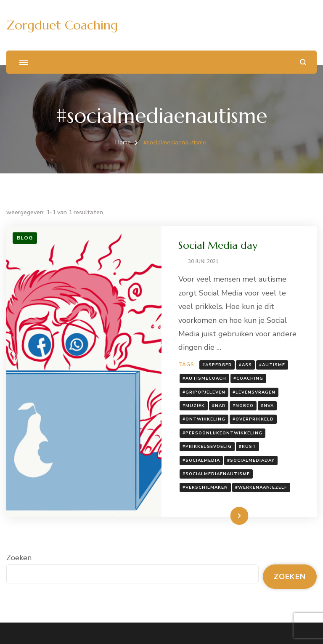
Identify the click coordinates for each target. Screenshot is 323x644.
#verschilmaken (205, 487)
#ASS (245, 365)
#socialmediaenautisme (216, 474)
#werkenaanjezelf (261, 487)
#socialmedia (201, 460)
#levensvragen (254, 392)
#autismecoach (204, 378)
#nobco (243, 406)
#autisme (272, 365)
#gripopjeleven (204, 392)
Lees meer (226, 516)
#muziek (194, 406)
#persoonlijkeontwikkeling (222, 433)
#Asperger (217, 365)
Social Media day (218, 245)
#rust (248, 447)
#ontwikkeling (204, 419)
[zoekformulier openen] (303, 62)
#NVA (267, 406)
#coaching (248, 378)
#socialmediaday (251, 460)
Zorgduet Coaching (62, 25)
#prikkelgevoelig (207, 447)
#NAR (219, 406)
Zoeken (19, 558)
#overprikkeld (253, 419)
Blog (25, 238)
